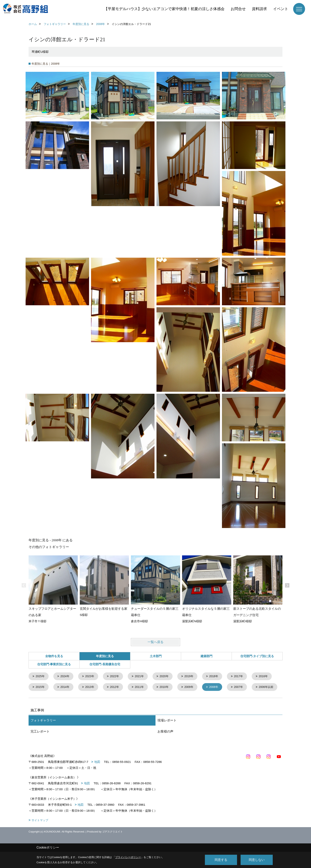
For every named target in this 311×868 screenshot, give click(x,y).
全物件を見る (54, 656)
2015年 (66, 688)
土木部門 (156, 656)
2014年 (92, 688)
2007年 (41, 699)
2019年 (195, 676)
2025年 (41, 676)
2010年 (195, 688)
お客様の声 (165, 743)
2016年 (41, 688)
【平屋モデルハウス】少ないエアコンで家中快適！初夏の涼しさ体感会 (164, 9)
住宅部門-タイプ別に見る (257, 656)
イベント (281, 9)
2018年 (220, 676)
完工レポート (40, 743)
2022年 (118, 676)
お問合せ (238, 9)
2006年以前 (69, 699)
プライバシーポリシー (128, 857)
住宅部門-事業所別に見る (54, 664)
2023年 (92, 676)
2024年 (66, 676)
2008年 (246, 688)
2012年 (143, 688)
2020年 (169, 676)
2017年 (246, 676)
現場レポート (167, 732)
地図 (97, 774)
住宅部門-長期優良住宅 (105, 664)
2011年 (169, 688)
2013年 (118, 688)
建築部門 (206, 656)
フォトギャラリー (43, 732)
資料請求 (259, 9)
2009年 (220, 688)
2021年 (143, 676)
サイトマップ (40, 832)
